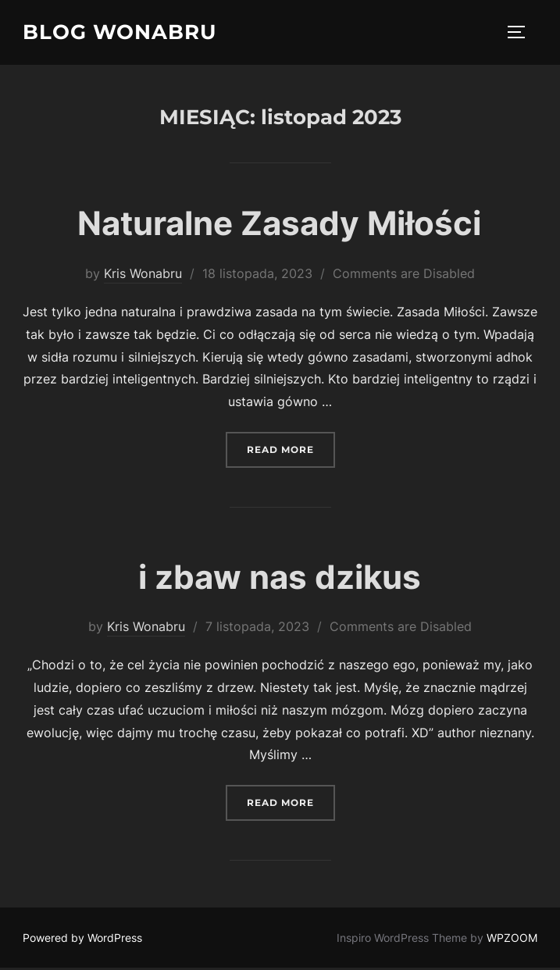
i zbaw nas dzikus (280, 578)
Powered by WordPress (82, 940)
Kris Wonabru (143, 276)
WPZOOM (512, 940)
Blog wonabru (119, 32)
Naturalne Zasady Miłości (279, 225)
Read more (291, 450)
